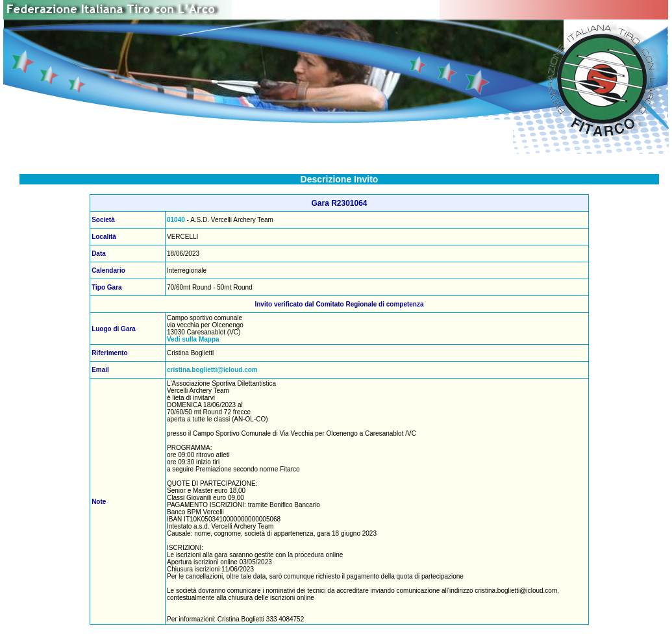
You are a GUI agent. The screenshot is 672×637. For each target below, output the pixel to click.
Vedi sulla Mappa (193, 339)
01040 (176, 220)
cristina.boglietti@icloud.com (212, 370)
